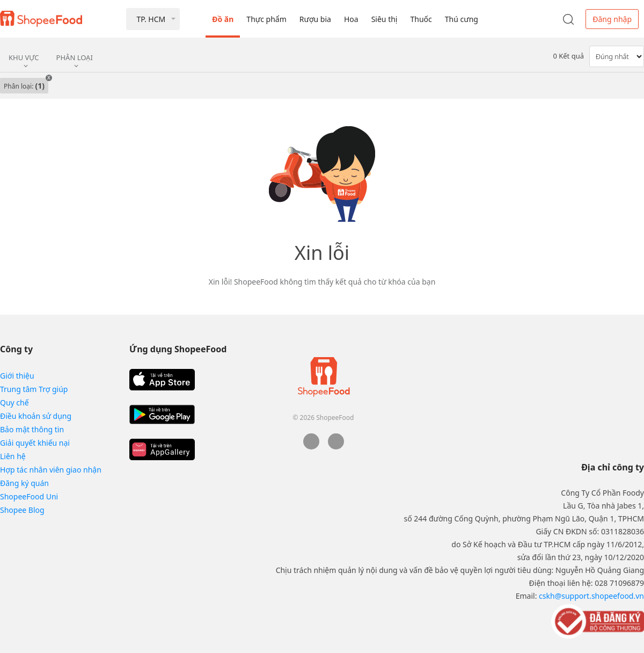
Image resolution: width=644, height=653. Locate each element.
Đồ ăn (223, 19)
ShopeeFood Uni (29, 496)
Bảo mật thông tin (32, 429)
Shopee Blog (22, 510)
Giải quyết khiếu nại (35, 443)
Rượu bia (315, 19)
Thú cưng (462, 19)
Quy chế (14, 402)
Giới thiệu (17, 376)
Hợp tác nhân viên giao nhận (51, 470)
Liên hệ (13, 456)
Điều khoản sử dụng (36, 416)
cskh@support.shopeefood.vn (591, 596)
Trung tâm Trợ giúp (34, 389)
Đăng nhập (612, 19)
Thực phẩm (266, 19)
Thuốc (421, 19)
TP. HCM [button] (151, 19)
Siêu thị (385, 19)
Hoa (351, 19)
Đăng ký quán (24, 483)
